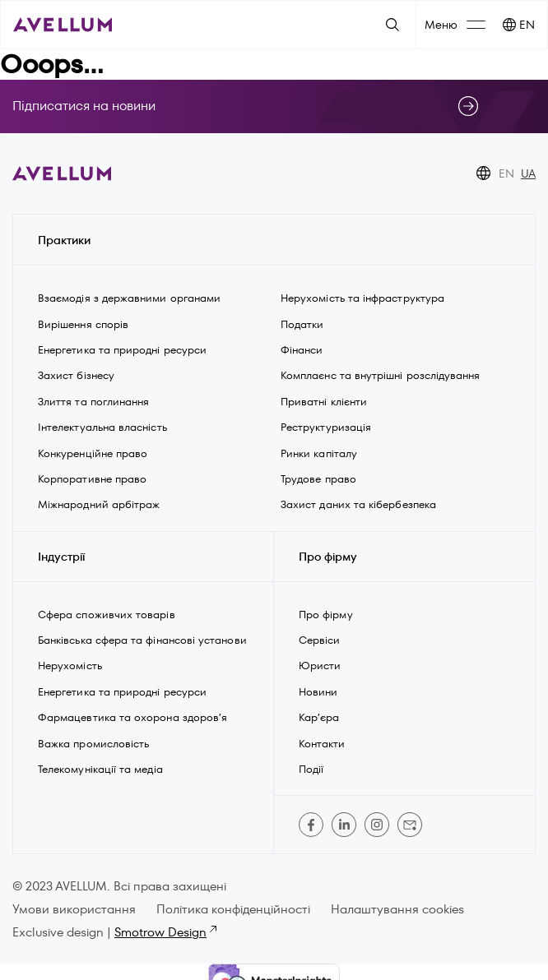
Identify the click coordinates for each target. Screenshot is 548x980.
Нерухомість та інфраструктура (364, 298)
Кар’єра (319, 717)
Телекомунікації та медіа (100, 769)
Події (311, 769)
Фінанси (302, 350)
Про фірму (326, 615)
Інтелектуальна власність (102, 427)
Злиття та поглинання (93, 402)
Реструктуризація (326, 427)
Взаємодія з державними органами (129, 298)
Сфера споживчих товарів (107, 615)
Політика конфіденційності (233, 909)
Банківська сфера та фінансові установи (142, 640)
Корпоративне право (92, 479)
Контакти (322, 744)
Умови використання (74, 909)
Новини (318, 692)
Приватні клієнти (324, 402)
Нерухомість (70, 666)
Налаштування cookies (397, 909)
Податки (302, 324)
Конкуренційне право (93, 453)
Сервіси (320, 640)
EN (527, 25)
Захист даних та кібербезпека (358, 504)
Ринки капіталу (319, 453)
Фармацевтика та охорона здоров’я (132, 717)
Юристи (320, 666)
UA (528, 173)
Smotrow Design (165, 932)
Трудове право (318, 479)
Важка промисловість (93, 744)
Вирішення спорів (83, 324)
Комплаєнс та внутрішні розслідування (381, 375)
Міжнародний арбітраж (99, 504)
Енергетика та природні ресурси (122, 350)
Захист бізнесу (76, 375)
